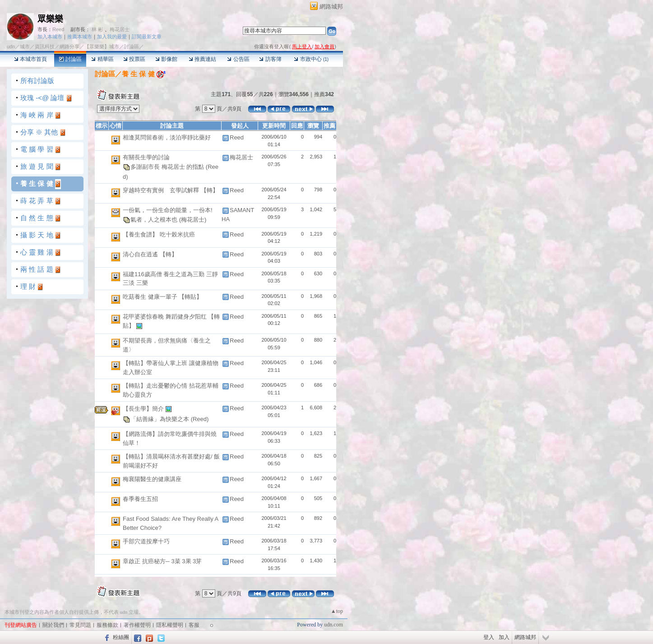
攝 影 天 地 (37, 235)
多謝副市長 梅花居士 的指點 (168, 166)
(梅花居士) (193, 219)
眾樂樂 (50, 19)
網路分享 (69, 46)
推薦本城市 (80, 37)
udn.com (333, 625)
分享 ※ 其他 (39, 132)
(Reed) (200, 419)
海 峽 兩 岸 (37, 115)
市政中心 (311, 59)
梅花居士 (120, 29)
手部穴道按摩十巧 (146, 541)
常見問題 (80, 625)
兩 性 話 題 (37, 269)
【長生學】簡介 (144, 409)
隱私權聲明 (170, 625)
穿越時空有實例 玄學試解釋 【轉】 (171, 190)
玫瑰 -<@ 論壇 (42, 98)
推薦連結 (202, 59)
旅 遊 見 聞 (37, 166)
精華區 (102, 59)
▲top (337, 611)
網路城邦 (331, 7)
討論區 (70, 59)
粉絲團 (121, 637)
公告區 (238, 59)
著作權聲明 (137, 625)
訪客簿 (270, 59)
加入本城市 (50, 37)
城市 (25, 46)
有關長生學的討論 (146, 157)
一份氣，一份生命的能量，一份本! (168, 210)
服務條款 (107, 625)
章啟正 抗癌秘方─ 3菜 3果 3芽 (162, 561)
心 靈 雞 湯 (37, 252)
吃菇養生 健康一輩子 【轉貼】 (162, 297)
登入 (489, 637)
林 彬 (97, 29)
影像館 (166, 59)
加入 (504, 637)
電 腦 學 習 (37, 149)
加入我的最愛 (112, 37)
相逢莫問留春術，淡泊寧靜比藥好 (167, 137)
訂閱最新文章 (147, 37)
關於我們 (53, 625)
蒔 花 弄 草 (37, 201)
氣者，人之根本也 (155, 219)
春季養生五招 (140, 499)
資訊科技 (45, 46)
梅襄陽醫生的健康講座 (152, 479)
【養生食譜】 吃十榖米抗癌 (159, 234)
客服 (194, 625)
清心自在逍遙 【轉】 (150, 254)
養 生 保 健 (37, 183)
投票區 (134, 59)
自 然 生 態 (37, 218)
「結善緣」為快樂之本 (161, 419)
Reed (58, 29)
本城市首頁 (30, 59)
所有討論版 (37, 81)
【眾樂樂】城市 (102, 46)
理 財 (28, 286)
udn (11, 46)
